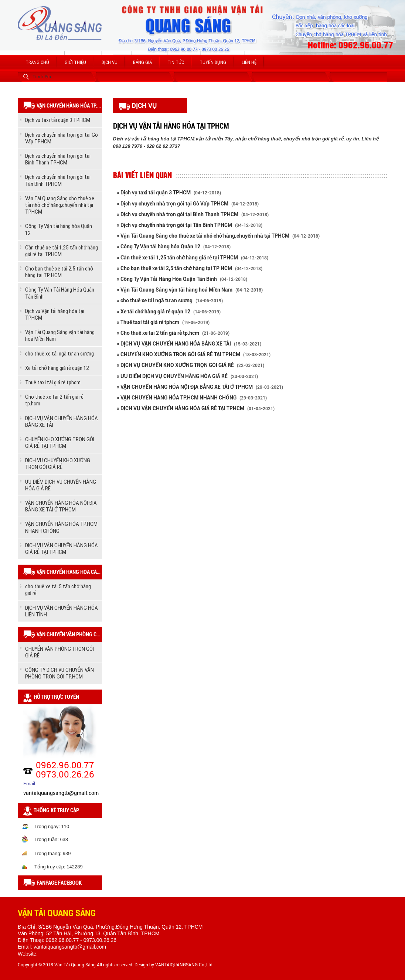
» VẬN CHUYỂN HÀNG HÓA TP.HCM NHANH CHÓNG (192, 398)
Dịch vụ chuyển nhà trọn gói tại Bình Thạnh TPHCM (58, 159)
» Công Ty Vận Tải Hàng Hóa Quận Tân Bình (182, 279)
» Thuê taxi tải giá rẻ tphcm (163, 322)
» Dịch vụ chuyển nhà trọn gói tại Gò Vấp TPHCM (188, 204)
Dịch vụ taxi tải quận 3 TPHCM (58, 120)
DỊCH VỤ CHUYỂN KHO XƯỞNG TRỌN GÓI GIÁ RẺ (58, 464)
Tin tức (176, 62)
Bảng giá (142, 62)
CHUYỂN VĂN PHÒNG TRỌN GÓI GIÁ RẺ (59, 652)
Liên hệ (249, 62)
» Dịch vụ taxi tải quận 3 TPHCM (169, 193)
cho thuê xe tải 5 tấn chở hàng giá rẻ (58, 590)
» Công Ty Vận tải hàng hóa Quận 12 (174, 246)
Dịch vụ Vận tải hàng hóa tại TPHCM (55, 314)
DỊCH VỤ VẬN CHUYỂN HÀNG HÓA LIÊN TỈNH (62, 611)
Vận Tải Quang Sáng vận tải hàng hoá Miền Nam (60, 335)
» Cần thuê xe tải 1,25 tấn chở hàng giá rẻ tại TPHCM (193, 258)
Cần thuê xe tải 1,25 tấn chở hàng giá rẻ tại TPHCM (62, 251)
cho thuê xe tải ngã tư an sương (59, 353)
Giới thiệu (75, 62)
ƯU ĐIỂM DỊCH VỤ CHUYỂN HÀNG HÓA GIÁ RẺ (61, 485)
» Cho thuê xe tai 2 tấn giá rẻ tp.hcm (173, 333)
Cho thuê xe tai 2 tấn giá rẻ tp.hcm (54, 400)
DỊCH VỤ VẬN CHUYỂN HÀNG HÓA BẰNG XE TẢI (62, 421)
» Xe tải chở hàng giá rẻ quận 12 (169, 312)
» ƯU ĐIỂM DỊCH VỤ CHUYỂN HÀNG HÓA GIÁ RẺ (187, 376)
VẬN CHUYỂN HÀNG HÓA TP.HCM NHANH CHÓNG (61, 527)
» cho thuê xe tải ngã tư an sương (170, 300)
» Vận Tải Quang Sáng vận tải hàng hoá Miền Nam (190, 290)
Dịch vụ (110, 62)
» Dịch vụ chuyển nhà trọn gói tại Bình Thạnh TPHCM (193, 214)
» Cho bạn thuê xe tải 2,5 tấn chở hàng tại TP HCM (190, 268)
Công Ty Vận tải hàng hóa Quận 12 (59, 229)
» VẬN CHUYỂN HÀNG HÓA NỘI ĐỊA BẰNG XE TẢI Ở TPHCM (200, 387)
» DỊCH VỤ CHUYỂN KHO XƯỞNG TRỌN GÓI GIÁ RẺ (190, 365)
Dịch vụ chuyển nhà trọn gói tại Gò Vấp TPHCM (62, 138)
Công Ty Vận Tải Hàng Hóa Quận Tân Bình (60, 293)
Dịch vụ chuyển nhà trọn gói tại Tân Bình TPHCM (58, 180)
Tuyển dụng (213, 62)
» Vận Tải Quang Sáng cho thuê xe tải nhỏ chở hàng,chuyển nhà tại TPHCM (218, 236)
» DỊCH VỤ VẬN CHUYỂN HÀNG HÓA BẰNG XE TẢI (189, 344)
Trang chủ (37, 62)
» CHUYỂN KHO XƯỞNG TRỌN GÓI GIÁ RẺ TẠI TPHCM (194, 354)
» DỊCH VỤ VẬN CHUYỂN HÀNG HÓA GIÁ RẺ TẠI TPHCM (196, 408)
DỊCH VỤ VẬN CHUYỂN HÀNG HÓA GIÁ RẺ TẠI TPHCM (62, 549)
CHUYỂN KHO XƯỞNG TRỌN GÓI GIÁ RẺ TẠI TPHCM (60, 443)
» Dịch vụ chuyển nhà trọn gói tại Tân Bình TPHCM (190, 225)
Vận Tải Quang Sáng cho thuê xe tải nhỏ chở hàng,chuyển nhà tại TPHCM (60, 205)
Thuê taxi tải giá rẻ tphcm (53, 382)
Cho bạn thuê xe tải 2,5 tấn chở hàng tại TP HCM (59, 272)
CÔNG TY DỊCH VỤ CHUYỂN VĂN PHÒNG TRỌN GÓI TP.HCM (59, 673)
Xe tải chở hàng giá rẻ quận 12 (57, 368)
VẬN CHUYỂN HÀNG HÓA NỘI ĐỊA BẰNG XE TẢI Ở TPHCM (61, 506)
